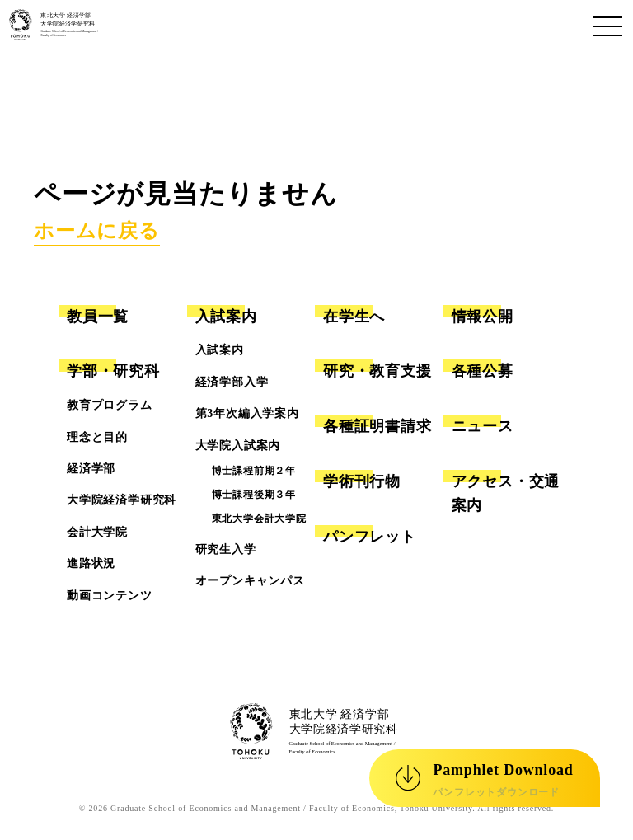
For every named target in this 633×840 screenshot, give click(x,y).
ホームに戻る (97, 231)
